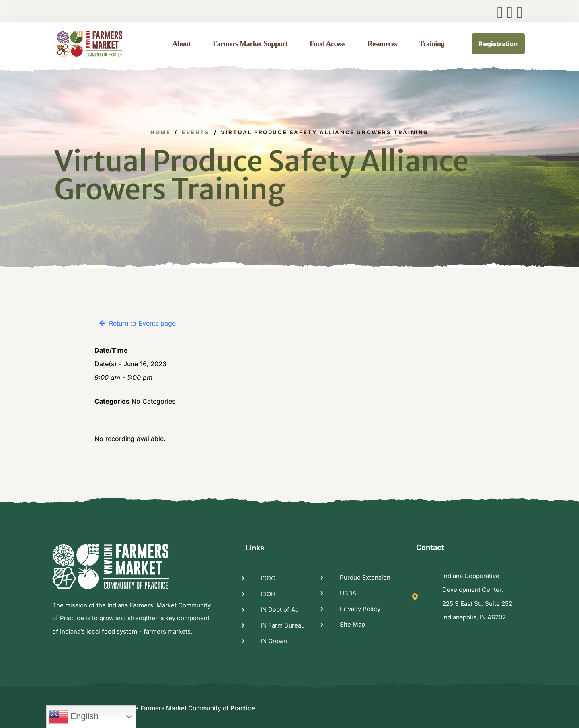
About (181, 44)
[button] (138, 323)
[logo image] (100, 44)
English (74, 717)
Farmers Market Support (250, 44)
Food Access (327, 44)
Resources (382, 44)
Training (432, 44)
